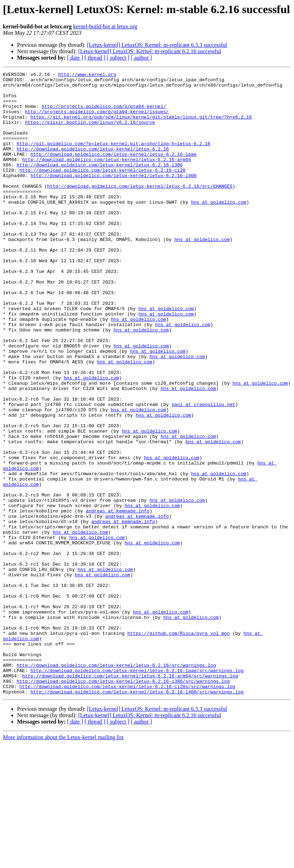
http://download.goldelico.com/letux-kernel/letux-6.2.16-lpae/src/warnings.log (137, 791)
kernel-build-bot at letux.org (105, 26)
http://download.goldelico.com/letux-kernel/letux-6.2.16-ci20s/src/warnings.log (127, 810)
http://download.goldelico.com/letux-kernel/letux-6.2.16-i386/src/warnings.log (123, 803)
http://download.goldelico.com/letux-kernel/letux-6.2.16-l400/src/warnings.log (137, 816)
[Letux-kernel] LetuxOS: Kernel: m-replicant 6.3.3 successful (157, 45)
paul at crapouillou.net (203, 471)
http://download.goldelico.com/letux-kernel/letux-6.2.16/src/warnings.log (116, 784)
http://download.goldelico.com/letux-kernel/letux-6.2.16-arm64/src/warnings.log (130, 797)
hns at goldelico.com (218, 229)
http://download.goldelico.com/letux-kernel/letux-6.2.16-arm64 (107, 177)
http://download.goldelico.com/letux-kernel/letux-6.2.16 (93, 165)
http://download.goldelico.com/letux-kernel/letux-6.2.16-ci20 (102, 190)
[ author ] (142, 58)
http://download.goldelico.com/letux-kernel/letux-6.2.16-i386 (100, 184)
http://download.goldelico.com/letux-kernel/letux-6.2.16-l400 (113, 197)
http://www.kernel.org (87, 75)
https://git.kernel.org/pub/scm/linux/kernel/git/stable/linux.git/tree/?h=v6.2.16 (141, 126)
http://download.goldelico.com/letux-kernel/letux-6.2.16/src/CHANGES (140, 209)
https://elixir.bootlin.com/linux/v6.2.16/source (90, 133)
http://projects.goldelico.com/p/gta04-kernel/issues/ (97, 120)
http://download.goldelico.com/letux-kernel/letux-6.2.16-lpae (113, 171)
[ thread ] (95, 58)
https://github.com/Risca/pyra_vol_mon (179, 746)
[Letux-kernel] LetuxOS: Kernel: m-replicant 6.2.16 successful (149, 51)
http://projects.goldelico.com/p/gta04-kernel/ (104, 114)
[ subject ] (118, 58)
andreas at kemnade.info (118, 599)
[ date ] (75, 58)
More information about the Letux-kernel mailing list (63, 862)
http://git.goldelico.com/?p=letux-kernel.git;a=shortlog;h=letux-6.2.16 (113, 158)
